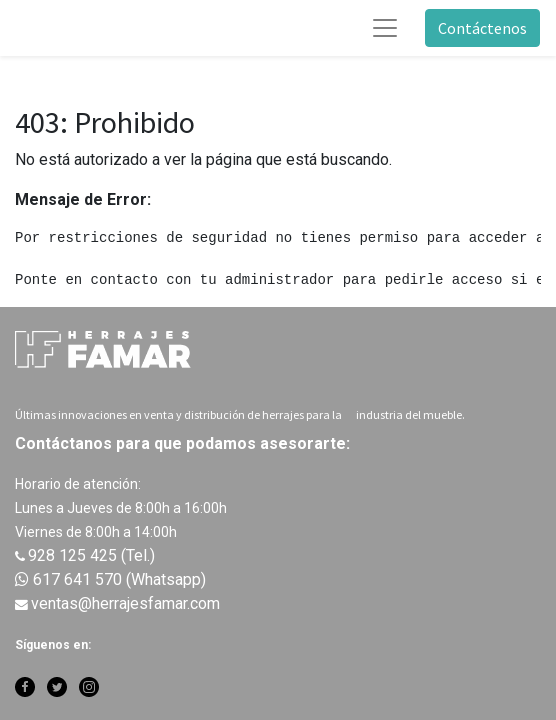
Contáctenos (482, 28)
